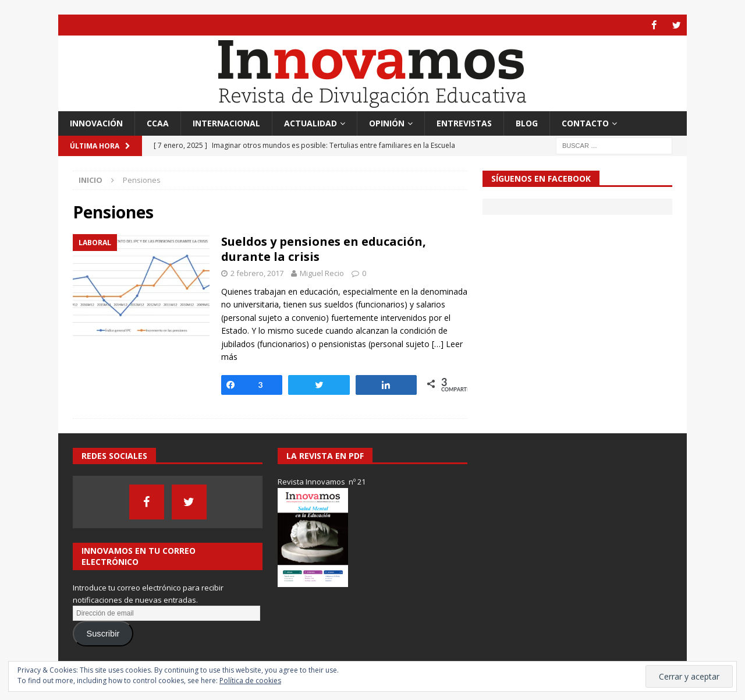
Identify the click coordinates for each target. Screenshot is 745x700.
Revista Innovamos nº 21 (322, 482)
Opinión (387, 123)
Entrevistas (464, 123)
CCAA (158, 123)
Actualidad (311, 123)
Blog (527, 123)
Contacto (585, 123)
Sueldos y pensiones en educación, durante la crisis (324, 249)
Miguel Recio (322, 273)
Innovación (96, 123)
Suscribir (103, 634)
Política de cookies (250, 680)
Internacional (226, 123)
